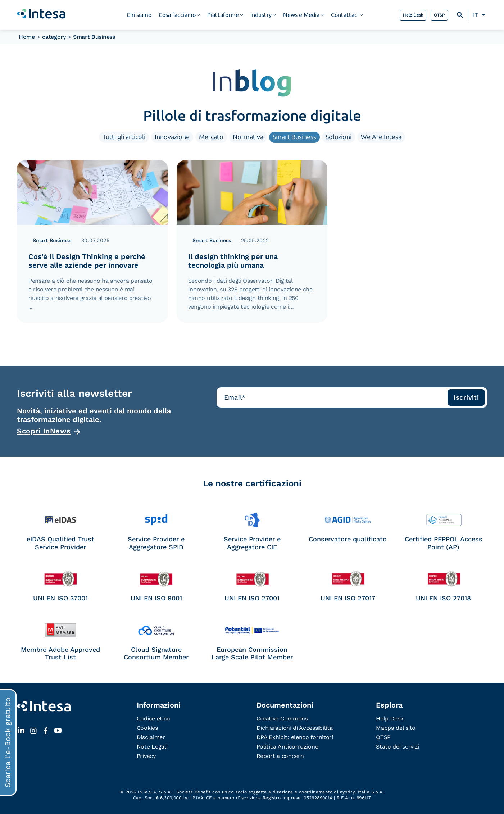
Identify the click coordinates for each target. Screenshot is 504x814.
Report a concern (280, 756)
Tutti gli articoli (124, 137)
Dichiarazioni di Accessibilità (295, 728)
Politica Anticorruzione (287, 747)
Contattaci (345, 15)
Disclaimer (151, 737)
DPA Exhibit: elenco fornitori (295, 737)
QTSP (439, 15)
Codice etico (153, 718)
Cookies (147, 728)
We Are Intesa (381, 137)
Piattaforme (223, 15)
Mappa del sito (396, 728)
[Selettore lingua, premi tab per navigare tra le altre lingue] (480, 15)
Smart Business (294, 137)
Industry (261, 15)
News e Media (301, 15)
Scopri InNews (44, 431)
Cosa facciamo (177, 15)
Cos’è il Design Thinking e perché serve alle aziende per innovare (87, 261)
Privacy (146, 756)
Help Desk (413, 15)
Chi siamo (139, 15)
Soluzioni (339, 137)
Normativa (248, 137)
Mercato (211, 137)
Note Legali (152, 747)
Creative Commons (282, 718)
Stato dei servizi (398, 747)
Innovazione (172, 137)
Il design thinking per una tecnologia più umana (233, 261)
